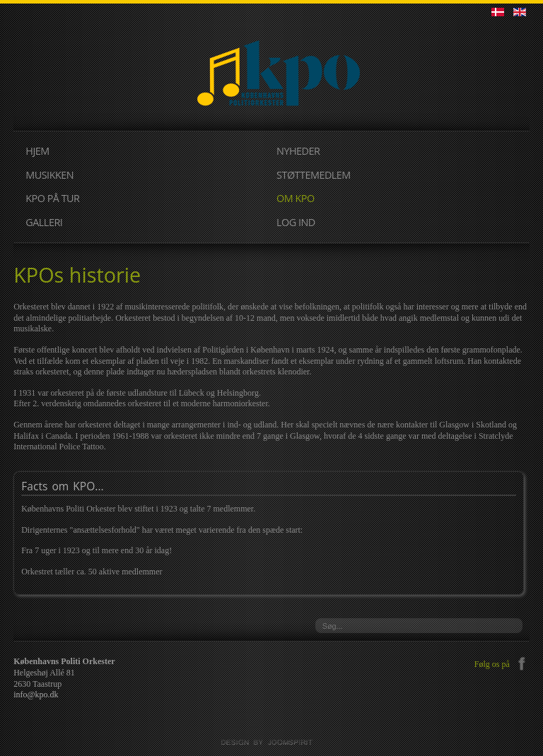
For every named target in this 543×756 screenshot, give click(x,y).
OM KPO (296, 198)
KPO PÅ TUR (52, 198)
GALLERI (44, 222)
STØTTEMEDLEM (314, 175)
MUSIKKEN (49, 175)
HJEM (37, 151)
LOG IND (296, 222)
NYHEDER (298, 151)
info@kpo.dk (36, 695)
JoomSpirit (271, 743)
